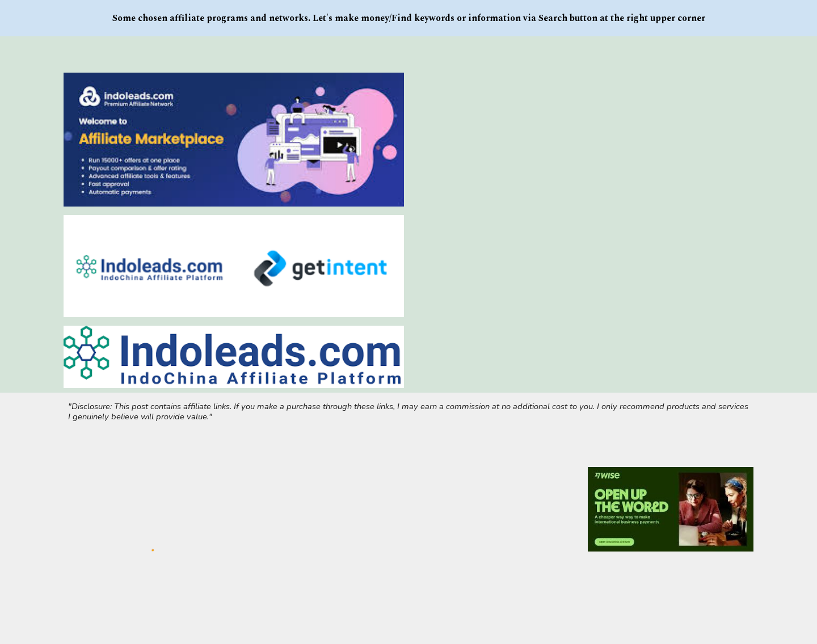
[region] (408, 18)
